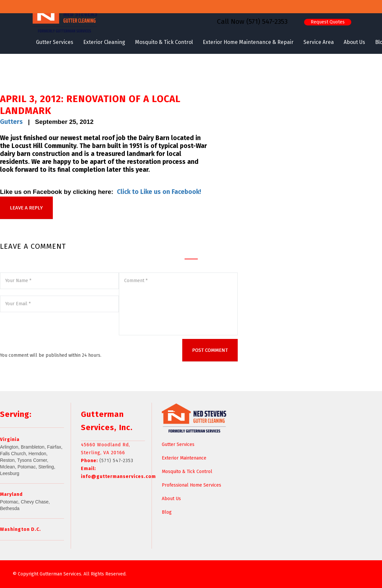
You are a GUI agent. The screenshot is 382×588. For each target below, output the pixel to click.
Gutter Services (55, 42)
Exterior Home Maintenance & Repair (248, 42)
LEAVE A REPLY (26, 208)
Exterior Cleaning (104, 42)
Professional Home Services (191, 485)
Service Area (319, 42)
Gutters (11, 122)
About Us (354, 42)
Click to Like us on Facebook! (159, 192)
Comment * (178, 304)
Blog (167, 512)
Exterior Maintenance (184, 458)
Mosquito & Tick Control (164, 42)
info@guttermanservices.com (118, 477)
